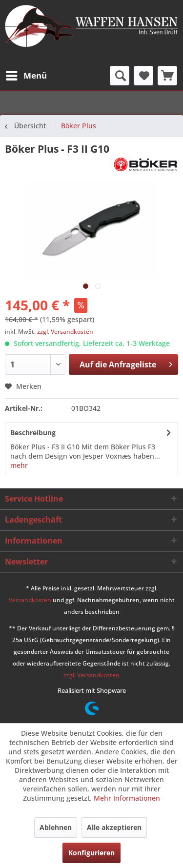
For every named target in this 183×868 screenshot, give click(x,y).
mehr (19, 465)
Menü (26, 74)
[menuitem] (26, 76)
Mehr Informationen (127, 798)
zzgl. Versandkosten (65, 332)
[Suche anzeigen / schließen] (120, 76)
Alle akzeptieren (114, 827)
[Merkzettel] (143, 76)
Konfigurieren (91, 853)
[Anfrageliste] (167, 76)
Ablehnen (56, 827)
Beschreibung (33, 433)
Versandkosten (30, 600)
